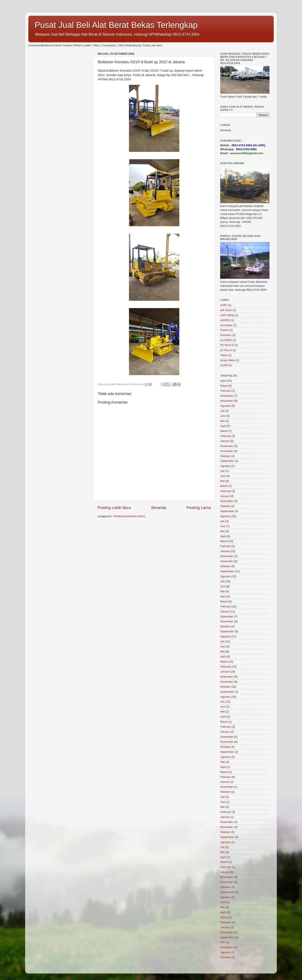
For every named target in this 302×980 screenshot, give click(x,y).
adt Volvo (226, 310)
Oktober (225, 456)
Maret (224, 386)
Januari (225, 441)
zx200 (224, 365)
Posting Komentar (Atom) (129, 516)
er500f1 (225, 320)
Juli (222, 411)
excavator (226, 325)
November (227, 401)
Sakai (224, 355)
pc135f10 (226, 340)
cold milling (227, 315)
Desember (227, 396)
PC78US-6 (227, 345)
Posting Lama (199, 508)
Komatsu (226, 335)
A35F (224, 305)
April (223, 381)
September (227, 461)
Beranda (159, 508)
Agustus (225, 406)
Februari (225, 391)
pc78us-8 (226, 350)
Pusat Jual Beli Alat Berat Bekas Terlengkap (116, 25)
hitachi (224, 330)
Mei (223, 421)
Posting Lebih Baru (114, 508)
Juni (223, 416)
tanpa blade (228, 360)
